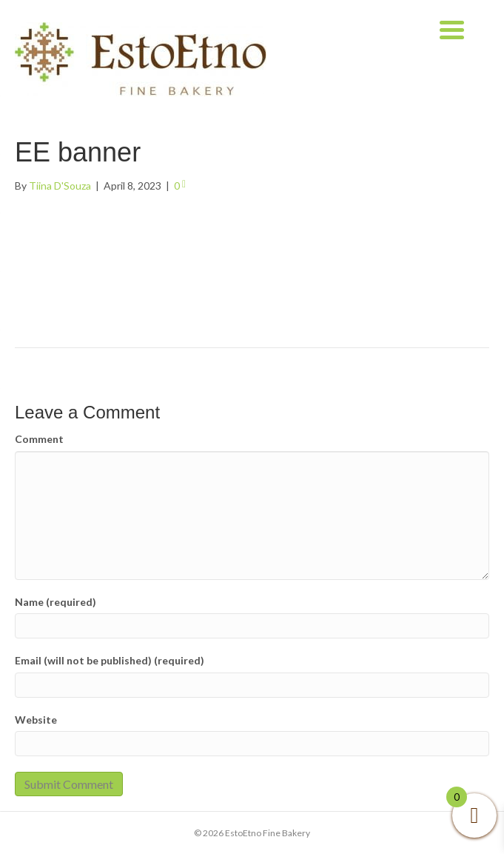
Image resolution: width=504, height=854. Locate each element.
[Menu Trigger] (452, 28)
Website (36, 720)
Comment (39, 439)
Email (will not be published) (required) (110, 660)
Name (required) (56, 602)
